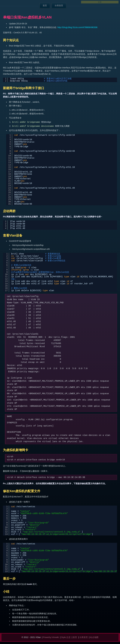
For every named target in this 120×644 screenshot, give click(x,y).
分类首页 (59, 6)
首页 (45, 6)
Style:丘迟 (66, 637)
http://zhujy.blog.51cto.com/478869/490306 (78, 27)
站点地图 (94, 637)
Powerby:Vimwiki (51, 637)
